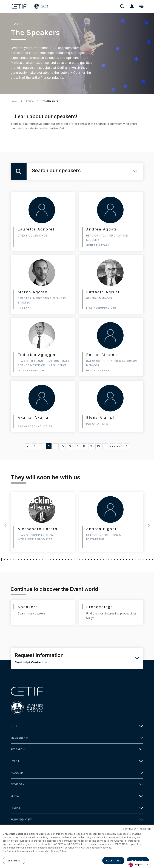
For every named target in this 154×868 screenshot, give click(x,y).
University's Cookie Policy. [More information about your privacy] (52, 862)
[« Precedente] (27, 446)
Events (30, 101)
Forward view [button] (77, 820)
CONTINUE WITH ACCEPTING (137, 840)
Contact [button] (77, 831)
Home (14, 101)
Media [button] (77, 796)
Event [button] (77, 761)
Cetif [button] (77, 726)
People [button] (77, 808)
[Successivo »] (127, 446)
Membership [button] (77, 738)
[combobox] (139, 865)
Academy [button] (77, 773)
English (136, 865)
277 (113, 446)
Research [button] (77, 749)
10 (98, 446)
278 (119, 446)
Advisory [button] (77, 784)
